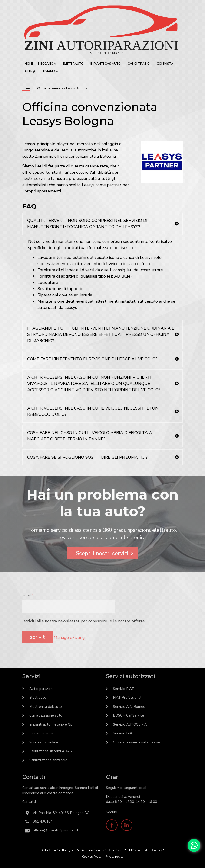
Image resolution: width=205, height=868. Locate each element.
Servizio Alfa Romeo (129, 707)
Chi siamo (48, 72)
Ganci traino (139, 65)
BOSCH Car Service (129, 715)
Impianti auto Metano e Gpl (51, 724)
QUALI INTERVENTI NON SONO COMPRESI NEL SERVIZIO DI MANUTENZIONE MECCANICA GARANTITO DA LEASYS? (87, 224)
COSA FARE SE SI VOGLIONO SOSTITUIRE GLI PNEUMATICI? (87, 457)
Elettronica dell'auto (46, 707)
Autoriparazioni (41, 689)
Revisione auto (41, 733)
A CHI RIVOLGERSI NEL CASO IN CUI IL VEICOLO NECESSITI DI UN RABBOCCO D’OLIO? (93, 411)
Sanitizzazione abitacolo (48, 760)
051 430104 (43, 821)
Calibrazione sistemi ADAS (51, 751)
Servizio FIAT (124, 689)
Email (27, 595)
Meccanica (48, 65)
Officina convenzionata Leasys (137, 742)
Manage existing (69, 637)
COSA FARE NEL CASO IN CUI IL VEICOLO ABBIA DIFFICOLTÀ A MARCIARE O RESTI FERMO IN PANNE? (90, 436)
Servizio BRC (123, 733)
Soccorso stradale (44, 742)
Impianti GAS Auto (106, 65)
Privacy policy (114, 857)
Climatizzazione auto (46, 715)
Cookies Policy (92, 857)
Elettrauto (74, 65)
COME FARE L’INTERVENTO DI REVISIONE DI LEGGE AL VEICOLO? (92, 359)
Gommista (166, 65)
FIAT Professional (127, 698)
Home (29, 64)
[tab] (102, 224)
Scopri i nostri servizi (102, 553)
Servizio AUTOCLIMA (130, 724)
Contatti (29, 802)
